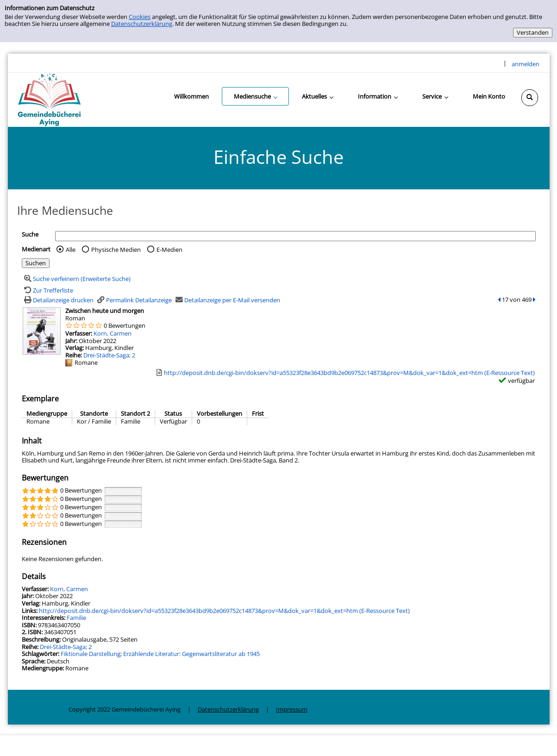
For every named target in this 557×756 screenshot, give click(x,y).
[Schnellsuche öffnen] (530, 98)
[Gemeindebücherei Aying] (49, 99)
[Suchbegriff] (295, 236)
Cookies (140, 17)
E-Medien (169, 250)
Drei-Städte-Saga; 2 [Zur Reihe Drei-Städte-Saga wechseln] (109, 355)
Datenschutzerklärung (142, 24)
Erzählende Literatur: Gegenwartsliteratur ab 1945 (191, 654)
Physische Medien (116, 250)
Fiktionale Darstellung (91, 654)
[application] (255, 96)
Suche (30, 234)
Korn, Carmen (113, 333)
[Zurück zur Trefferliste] (47, 290)
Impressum (292, 709)
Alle (71, 250)
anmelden (526, 64)
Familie (76, 618)
